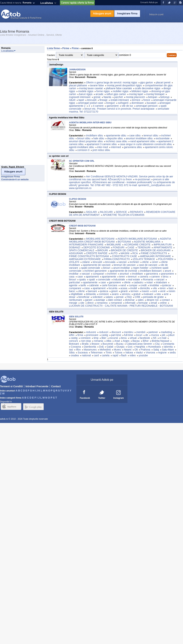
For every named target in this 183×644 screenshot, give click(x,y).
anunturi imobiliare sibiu (139, 138)
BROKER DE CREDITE (124, 250)
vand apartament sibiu (143, 141)
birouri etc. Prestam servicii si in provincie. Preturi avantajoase (119, 109)
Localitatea (47, 3)
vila (155, 288)
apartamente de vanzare (97, 265)
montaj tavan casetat (91, 88)
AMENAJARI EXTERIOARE (85, 259)
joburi (171, 335)
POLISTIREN (166, 259)
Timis (109, 352)
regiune (162, 352)
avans (115, 294)
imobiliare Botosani (151, 271)
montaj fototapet (155, 94)
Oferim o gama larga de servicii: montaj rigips (112, 82)
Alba (109, 341)
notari (150, 282)
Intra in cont (156, 14)
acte (166, 294)
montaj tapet (136, 94)
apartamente (109, 277)
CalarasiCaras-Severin (139, 344)
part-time (116, 335)
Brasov (96, 344)
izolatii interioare (120, 100)
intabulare (161, 282)
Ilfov (78, 350)
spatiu (83, 279)
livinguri (111, 103)
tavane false (97, 85)
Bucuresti (108, 344)
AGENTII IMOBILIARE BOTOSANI (137, 239)
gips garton (146, 82)
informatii (130, 303)
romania (99, 341)
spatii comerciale (91, 268)
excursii (114, 338)
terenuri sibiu (151, 135)
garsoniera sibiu (133, 147)
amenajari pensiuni (147, 106)
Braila (85, 344)
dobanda (91, 294)
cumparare (75, 288)
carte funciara (110, 285)
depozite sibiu (115, 138)
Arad (117, 341)
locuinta (113, 288)
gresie (97, 97)
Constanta (168, 344)
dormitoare (138, 103)
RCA (135, 253)
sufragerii (123, 103)
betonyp (165, 97)
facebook (145, 338)
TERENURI (144, 247)
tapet (81, 100)
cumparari (99, 274)
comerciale (104, 279)
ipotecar (167, 285)
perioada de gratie (153, 297)
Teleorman (97, 352)
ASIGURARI (76, 253)
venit (163, 291)
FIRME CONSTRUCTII (154, 253)
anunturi (124, 274)
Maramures (90, 350)
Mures (117, 350)
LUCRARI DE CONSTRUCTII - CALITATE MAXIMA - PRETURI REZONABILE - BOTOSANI (121, 306)
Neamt (128, 350)
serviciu (126, 294)
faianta (107, 97)
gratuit (137, 294)
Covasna (76, 347)
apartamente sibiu (116, 135)
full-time (129, 335)
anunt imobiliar (122, 268)
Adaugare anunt (102, 14)
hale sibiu (99, 138)
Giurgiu (120, 347)
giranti (124, 291)
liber (104, 338)
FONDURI (119, 247)
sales (141, 300)
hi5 (155, 338)
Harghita (140, 347)
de (147, 335)
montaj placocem (135, 97)
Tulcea (119, 352)
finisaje (104, 100)
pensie (120, 297)
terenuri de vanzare (125, 265)
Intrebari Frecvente (37, 386)
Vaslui (139, 352)
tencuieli (92, 100)
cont (155, 291)
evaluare (148, 294)
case (80, 277)
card (96, 355)
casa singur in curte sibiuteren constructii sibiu (146, 144)
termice (136, 100)
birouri (107, 268)
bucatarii (152, 103)
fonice (147, 100)
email (154, 303)
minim (172, 291)
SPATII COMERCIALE (82, 250)
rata (158, 294)
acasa (124, 288)
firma (80, 335)
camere (155, 277)
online (163, 303)
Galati (110, 347)
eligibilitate (77, 294)
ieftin (72, 335)
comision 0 (83, 150)
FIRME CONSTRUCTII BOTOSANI (89, 256)
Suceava (83, 352)
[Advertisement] (15, 110)
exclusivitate (163, 138)
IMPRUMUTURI (163, 245)
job (164, 335)
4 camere (98, 106)
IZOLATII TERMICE (144, 259)
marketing (167, 332)
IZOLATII (74, 262)
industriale (119, 279)
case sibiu (135, 135)
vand (123, 285)
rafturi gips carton (116, 94)
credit (143, 285)
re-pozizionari (142, 179)
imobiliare (137, 274)
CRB (137, 297)
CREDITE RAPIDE (97, 253)
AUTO (114, 253)
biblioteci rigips (140, 91)
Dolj (101, 347)
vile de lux (127, 106)
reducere (91, 332)
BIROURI (103, 250)
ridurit (72, 100)
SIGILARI (91, 212)
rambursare (76, 300)
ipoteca (104, 291)
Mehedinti (105, 350)
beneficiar (84, 297)
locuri (139, 335)
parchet (119, 97)
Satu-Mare (168, 350)
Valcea (129, 352)
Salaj (156, 350)
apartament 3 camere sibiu (102, 144)
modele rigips (86, 91)
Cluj (157, 344)
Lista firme (53, 48)
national (86, 355)
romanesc (102, 303)
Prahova (145, 350)
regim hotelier (141, 268)
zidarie (86, 262)
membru (128, 332)
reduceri (104, 332)
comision (104, 294)
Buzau (120, 344)
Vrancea (150, 352)
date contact (115, 300)
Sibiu (72, 352)
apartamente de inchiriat (123, 271)
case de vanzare (148, 265)
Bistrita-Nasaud (160, 341)
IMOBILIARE (114, 245)
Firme (66, 48)
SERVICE (121, 212)
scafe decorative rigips (148, 88)
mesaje (73, 303)
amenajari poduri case (91, 103)
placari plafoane (78, 85)
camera (144, 277)
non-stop (86, 341)
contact (166, 300)
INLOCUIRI (106, 212)
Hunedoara (154, 347)
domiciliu (145, 288)
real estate (134, 279)
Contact (56, 386)
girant (114, 291)
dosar (72, 297)
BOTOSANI (124, 242)
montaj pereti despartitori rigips (124, 85)
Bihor (146, 341)
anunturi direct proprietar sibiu (86, 141)
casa (72, 277)
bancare (92, 291)
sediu (173, 352)
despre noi (152, 300)
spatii (92, 279)
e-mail (163, 338)
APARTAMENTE (163, 247)
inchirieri (134, 262)
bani (171, 288)
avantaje (100, 300)
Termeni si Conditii (11, 386)
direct (90, 303)
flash (124, 355)
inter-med (102, 147)
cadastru (138, 282)
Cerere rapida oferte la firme (77, 3)
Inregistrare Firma (127, 14)
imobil (134, 288)
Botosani (74, 344)
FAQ (129, 297)
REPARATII (137, 212)
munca (155, 335)
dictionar (130, 300)
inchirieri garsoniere (95, 271)
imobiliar (74, 274)
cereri (155, 262)
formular (143, 303)
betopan (153, 97)
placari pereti (163, 82)
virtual (133, 338)
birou (166, 277)
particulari (75, 282)
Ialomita (168, 347)
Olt (136, 350)
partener (153, 332)
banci (72, 291)
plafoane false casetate (119, 88)
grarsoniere (167, 274)
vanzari (122, 262)
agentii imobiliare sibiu (82, 147)
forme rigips (103, 91)
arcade (99, 94)
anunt (168, 271)
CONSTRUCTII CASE (125, 256)
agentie (73, 285)
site (82, 303)
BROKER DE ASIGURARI (156, 250)
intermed (116, 147)
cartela (106, 355)
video (133, 355)
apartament (92, 277)
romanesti (116, 303)
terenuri (132, 277)
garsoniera (152, 274)
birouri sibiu (84, 138)
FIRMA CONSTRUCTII (117, 259)
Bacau (136, 341)
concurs (73, 341)
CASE (131, 247)
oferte (145, 262)
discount (116, 332)
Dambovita (90, 347)
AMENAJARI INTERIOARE (156, 256)
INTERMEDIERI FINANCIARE (86, 245)
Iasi (71, 350)
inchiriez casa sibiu (117, 141)
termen (135, 291)
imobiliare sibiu (94, 135)
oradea (75, 355)
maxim (145, 291)
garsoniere (113, 106)
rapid (115, 355)
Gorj (130, 347)
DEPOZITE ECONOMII (97, 247)
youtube (143, 355)
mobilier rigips (121, 91)
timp (96, 338)
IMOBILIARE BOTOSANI (100, 239)
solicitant (97, 297)
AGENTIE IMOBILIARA (147, 242)
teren (122, 277)
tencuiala (110, 262)
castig (105, 335)
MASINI (125, 253)
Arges (126, 341)
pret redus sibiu (101, 150)
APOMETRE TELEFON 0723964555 (124, 215)
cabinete (94, 285)
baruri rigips (86, 94)
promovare (92, 335)
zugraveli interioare (80, 97)
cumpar (133, 285)
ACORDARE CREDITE (137, 245)
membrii (141, 332)
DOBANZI (75, 247)
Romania (148, 279)
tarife (83, 285)
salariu (109, 297)
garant (89, 300)
